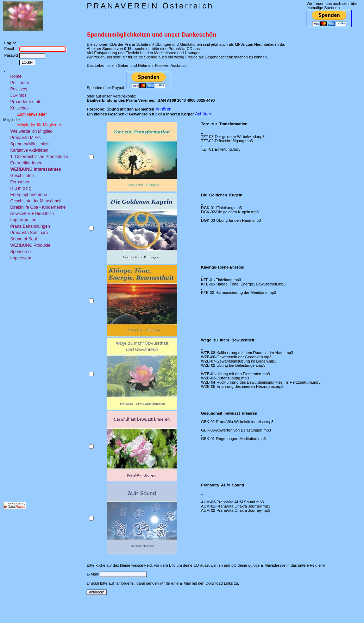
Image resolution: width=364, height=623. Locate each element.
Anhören (163, 109)
